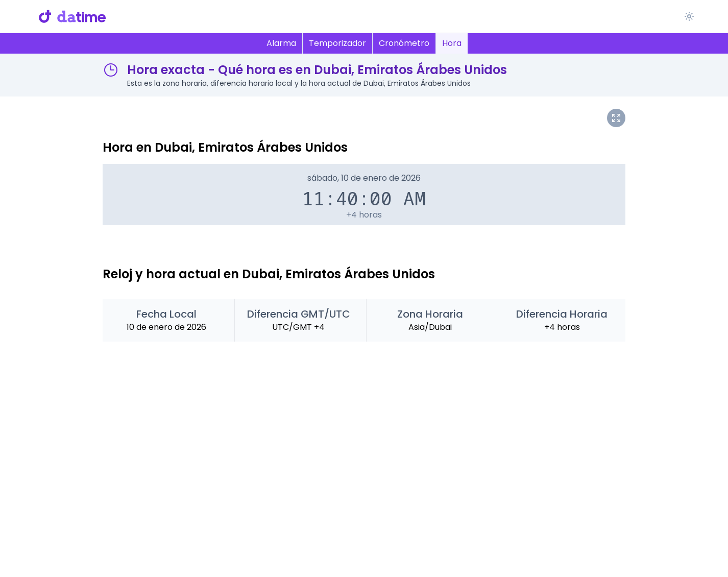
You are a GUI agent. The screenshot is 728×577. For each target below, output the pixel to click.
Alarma (281, 43)
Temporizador (337, 43)
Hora (452, 43)
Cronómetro (404, 43)
